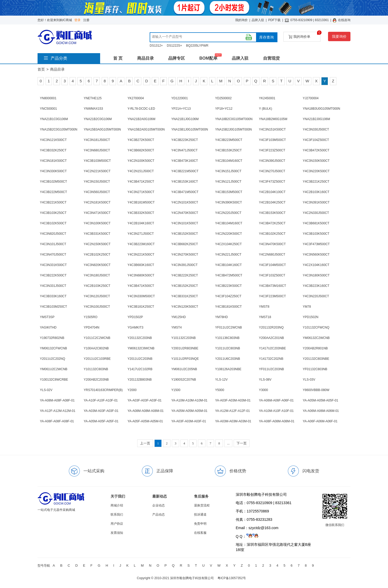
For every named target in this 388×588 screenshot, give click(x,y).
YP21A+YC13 (181, 109)
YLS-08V (265, 380)
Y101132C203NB (183, 338)
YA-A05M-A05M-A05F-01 (320, 400)
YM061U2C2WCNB (54, 369)
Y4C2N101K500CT (185, 202)
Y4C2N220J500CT (228, 213)
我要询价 (339, 36)
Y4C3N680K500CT (141, 275)
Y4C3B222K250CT (185, 275)
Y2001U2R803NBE (185, 348)
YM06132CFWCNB (53, 348)
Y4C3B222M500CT (53, 192)
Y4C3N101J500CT (53, 244)
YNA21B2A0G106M (141, 119)
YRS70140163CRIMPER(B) (103, 390)
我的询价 (241, 20)
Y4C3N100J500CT (97, 307)
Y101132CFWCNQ (316, 327)
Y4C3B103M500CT (97, 161)
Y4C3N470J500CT (53, 255)
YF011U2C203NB (271, 369)
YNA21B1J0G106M (185, 119)
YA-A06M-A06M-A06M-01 (321, 411)
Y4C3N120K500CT (185, 307)
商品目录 (145, 58)
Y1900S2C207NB (184, 380)
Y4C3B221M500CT (185, 171)
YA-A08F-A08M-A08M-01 (277, 421)
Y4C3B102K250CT (272, 234)
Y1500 (176, 390)
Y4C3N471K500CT (97, 213)
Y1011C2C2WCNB (97, 338)
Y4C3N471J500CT (184, 150)
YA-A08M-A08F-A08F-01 (57, 400)
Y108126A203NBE (228, 369)
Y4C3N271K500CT (141, 192)
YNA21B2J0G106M (316, 119)
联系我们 (117, 515)
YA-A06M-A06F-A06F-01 (276, 400)
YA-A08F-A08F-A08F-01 (57, 421)
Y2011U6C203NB (228, 359)
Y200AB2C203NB (96, 380)
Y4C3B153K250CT (228, 150)
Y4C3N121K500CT (53, 140)
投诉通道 (200, 515)
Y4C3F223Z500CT (272, 150)
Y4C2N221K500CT (97, 171)
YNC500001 (48, 109)
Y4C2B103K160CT (316, 192)
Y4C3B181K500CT (228, 307)
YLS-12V (221, 380)
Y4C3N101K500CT (185, 223)
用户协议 (117, 524)
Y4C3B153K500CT (272, 213)
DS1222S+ (174, 46)
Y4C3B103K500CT (316, 234)
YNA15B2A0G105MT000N (146, 129)
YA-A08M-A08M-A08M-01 (146, 411)
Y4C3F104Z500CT (316, 140)
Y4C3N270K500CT (185, 255)
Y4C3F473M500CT (316, 244)
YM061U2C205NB (184, 369)
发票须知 (117, 533)
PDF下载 (274, 20)
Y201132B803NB (140, 380)
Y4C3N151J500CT (228, 171)
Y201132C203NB (140, 338)
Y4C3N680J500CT (97, 150)
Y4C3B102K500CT (53, 223)
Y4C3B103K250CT (53, 213)
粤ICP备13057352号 (232, 578)
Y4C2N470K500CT (185, 213)
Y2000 (132, 390)
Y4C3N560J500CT (97, 192)
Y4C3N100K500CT (97, 223)
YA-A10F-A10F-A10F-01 (101, 400)
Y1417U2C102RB (140, 369)
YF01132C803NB (315, 369)
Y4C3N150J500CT (97, 182)
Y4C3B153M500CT (229, 192)
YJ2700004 (311, 98)
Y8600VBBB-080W (316, 390)
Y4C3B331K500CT (97, 234)
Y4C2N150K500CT (97, 244)
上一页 (145, 443)
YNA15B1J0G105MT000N (190, 129)
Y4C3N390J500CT (272, 161)
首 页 (118, 58)
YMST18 (265, 317)
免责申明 (200, 524)
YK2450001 (267, 98)
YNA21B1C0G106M (54, 119)
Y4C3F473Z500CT (272, 182)
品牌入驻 (258, 20)
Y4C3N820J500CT (53, 234)
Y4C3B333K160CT (53, 296)
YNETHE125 (93, 98)
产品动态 (159, 515)
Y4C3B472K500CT (316, 150)
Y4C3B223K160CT (316, 286)
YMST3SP (47, 317)
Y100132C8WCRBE (54, 380)
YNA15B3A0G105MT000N (102, 129)
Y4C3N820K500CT (97, 265)
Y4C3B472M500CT (229, 275)
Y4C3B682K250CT (185, 244)
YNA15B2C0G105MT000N (59, 129)
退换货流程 (202, 505)
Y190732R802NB (52, 338)
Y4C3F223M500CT (272, 296)
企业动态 (159, 505)
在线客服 (200, 533)
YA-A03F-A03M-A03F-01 (189, 421)
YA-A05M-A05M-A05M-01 (189, 411)
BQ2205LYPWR (197, 46)
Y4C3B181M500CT (141, 202)
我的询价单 (304, 35)
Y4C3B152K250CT (185, 286)
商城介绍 (117, 505)
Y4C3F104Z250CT (228, 296)
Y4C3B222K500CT (53, 275)
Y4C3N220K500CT (316, 171)
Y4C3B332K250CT (53, 150)
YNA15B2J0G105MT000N (234, 129)
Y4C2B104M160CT (229, 161)
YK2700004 (136, 98)
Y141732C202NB (271, 359)
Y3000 (263, 390)
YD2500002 (223, 98)
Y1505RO (91, 317)
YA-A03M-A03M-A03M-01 (233, 421)
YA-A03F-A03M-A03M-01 (233, 400)
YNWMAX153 (93, 109)
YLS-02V (46, 390)
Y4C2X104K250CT (228, 244)
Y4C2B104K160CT (141, 223)
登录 (77, 20)
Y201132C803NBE (316, 359)
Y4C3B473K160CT (185, 161)
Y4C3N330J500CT (316, 129)
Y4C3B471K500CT (141, 286)
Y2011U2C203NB (140, 359)
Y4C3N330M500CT (141, 296)
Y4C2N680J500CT (272, 255)
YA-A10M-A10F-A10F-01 (276, 411)
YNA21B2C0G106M (98, 119)
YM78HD (222, 317)
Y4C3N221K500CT (141, 255)
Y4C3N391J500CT (184, 265)
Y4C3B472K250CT (272, 223)
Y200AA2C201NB (271, 338)
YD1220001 (180, 98)
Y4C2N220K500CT (229, 234)
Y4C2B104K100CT (272, 192)
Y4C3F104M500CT (272, 265)
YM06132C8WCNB (141, 348)
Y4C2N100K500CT (141, 161)
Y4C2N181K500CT (97, 202)
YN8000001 (48, 98)
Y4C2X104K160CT (316, 265)
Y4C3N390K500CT (229, 202)
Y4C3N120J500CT (97, 296)
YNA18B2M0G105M (273, 119)
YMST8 (264, 307)
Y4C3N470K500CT (272, 244)
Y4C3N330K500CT (53, 171)
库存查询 (266, 37)
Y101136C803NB (227, 338)
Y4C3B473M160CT (272, 286)
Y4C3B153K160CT (185, 182)
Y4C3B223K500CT (228, 286)
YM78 (307, 307)
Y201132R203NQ (271, 327)
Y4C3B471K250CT (141, 182)
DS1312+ (156, 46)
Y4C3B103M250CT (53, 307)
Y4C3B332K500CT (141, 213)
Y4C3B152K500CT (185, 234)
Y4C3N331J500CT (53, 286)
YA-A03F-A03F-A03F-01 (145, 400)
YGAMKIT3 (135, 327)
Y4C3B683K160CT (141, 265)
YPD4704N (92, 327)
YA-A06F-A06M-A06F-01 (320, 421)
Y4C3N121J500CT (228, 182)
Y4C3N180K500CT (316, 275)
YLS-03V (309, 380)
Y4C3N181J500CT (97, 140)
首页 (41, 69)
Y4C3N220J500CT (316, 296)
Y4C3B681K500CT (316, 223)
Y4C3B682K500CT (141, 150)
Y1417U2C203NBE (272, 348)
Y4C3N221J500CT (228, 255)
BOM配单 (208, 58)
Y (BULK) (265, 109)
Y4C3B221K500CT (53, 202)
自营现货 (271, 58)
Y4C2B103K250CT (97, 286)
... (228, 443)
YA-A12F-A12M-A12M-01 (58, 411)
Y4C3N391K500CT (316, 202)
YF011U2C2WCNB (229, 327)
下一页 (242, 443)
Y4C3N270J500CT (272, 171)
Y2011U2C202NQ (53, 359)
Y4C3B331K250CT (185, 296)
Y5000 (220, 390)
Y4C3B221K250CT (316, 182)
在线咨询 (344, 20)
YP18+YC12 (224, 109)
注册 (86, 20)
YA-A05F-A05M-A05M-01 (145, 421)
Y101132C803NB (96, 369)
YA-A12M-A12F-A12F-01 (232, 411)
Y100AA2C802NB (96, 348)
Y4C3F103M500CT (272, 140)
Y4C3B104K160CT (228, 265)
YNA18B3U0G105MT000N (321, 109)
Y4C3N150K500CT (316, 161)
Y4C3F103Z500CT (272, 275)
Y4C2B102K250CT (97, 255)
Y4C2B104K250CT (272, 202)
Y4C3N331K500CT (53, 265)
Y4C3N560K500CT (316, 255)
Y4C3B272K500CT (141, 140)
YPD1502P (135, 317)
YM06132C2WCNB (316, 338)
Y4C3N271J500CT (141, 234)
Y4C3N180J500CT (97, 275)
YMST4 (177, 327)
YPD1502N (311, 317)
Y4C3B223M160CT (141, 244)
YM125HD (178, 317)
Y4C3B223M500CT (229, 140)
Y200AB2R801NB (315, 348)
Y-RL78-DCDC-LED (141, 109)
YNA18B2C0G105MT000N (234, 119)
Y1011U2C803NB (228, 348)
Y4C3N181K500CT (53, 161)
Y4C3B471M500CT (185, 192)
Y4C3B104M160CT (229, 223)
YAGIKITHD (48, 327)
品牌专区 (177, 58)
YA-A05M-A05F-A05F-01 (101, 421)
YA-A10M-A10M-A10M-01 (189, 400)
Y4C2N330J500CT (316, 213)
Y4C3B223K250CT (185, 140)
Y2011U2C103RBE (97, 359)
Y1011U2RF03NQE (185, 359)
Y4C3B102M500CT (53, 182)
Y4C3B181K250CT (141, 307)
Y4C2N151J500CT (141, 171)
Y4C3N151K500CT (272, 129)
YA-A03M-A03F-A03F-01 (101, 411)
